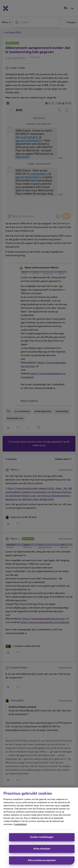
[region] (39, 828)
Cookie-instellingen (42, 837)
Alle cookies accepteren (42, 860)
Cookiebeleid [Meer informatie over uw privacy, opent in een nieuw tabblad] (20, 824)
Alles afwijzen (42, 849)
